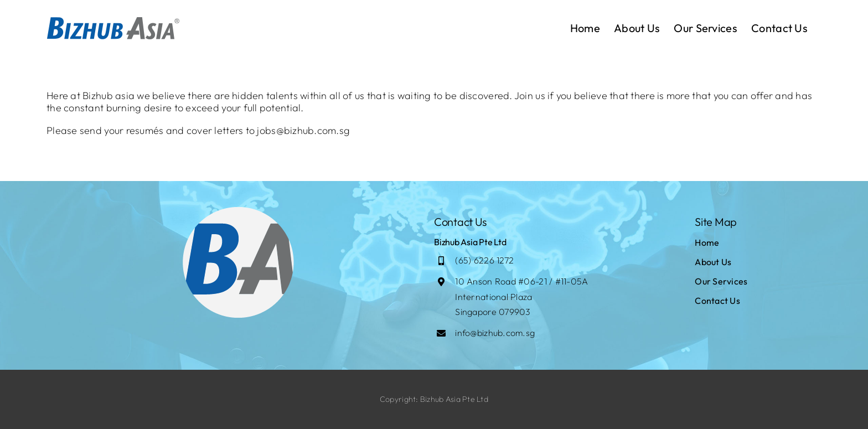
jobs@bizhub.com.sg (303, 130)
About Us (713, 262)
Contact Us (717, 301)
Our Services (721, 281)
